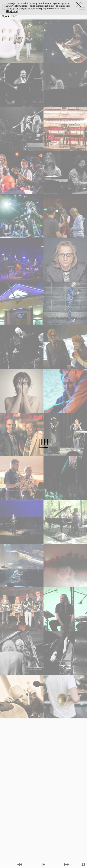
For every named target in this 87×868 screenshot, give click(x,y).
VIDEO (14, 16)
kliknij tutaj (12, 11)
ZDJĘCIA (6, 16)
